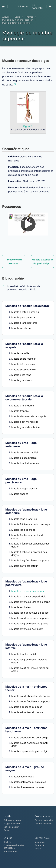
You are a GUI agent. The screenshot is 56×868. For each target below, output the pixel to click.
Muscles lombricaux (23, 777)
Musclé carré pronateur (24, 566)
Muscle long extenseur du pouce (30, 623)
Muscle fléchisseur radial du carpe (31, 524)
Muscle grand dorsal (23, 406)
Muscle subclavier (21, 328)
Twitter (38, 849)
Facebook (39, 845)
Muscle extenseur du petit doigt (29, 596)
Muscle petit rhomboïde (25, 422)
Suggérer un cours (12, 823)
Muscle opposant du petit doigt (29, 751)
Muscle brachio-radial (24, 654)
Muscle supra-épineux (24, 359)
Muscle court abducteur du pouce (31, 696)
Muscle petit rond (21, 375)
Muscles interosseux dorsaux (28, 787)
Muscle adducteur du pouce (27, 712)
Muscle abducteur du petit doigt (30, 737)
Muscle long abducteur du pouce (30, 613)
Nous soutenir (10, 851)
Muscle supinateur (22, 607)
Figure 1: (28, 126)
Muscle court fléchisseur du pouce (31, 701)
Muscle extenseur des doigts (28, 591)
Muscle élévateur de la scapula (29, 416)
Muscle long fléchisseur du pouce (30, 560)
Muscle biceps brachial (24, 458)
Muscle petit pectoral (23, 317)
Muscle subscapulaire (23, 369)
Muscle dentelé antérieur (25, 312)
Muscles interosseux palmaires (29, 782)
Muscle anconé (20, 494)
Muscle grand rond (22, 380)
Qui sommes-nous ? (13, 820)
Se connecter (38, 6)
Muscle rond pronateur (24, 519)
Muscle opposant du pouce (27, 707)
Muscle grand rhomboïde (25, 427)
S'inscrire (23, 6)
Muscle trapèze (20, 411)
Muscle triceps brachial (24, 488)
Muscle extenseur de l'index (27, 629)
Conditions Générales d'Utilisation (14, 847)
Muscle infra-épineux (23, 364)
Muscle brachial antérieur (26, 463)
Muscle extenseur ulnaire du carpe (31, 602)
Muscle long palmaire (23, 530)
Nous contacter (11, 827)
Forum (6, 830)
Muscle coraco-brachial (25, 452)
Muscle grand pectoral (24, 323)
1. (4, 286)
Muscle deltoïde (20, 353)
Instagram (40, 842)
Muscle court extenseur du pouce (30, 618)
